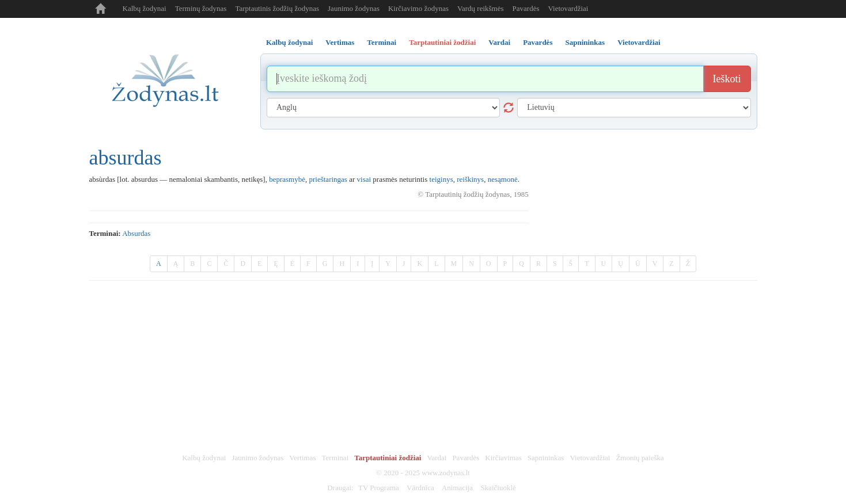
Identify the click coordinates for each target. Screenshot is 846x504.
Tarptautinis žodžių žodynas (277, 8)
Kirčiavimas (503, 458)
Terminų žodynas (201, 8)
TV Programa (379, 488)
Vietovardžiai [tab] (639, 42)
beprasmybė (287, 179)
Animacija (457, 488)
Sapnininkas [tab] (585, 42)
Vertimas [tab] (340, 42)
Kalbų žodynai (145, 8)
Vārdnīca (420, 488)
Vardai (437, 458)
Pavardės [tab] (538, 42)
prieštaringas (328, 179)
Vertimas (302, 458)
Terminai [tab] (382, 42)
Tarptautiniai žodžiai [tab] (442, 42)
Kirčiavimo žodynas (418, 8)
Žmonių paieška (640, 458)
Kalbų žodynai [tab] (289, 42)
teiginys (441, 179)
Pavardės (526, 8)
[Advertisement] (423, 367)
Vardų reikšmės (481, 8)
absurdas (136, 233)
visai (364, 179)
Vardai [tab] (499, 42)
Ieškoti (727, 79)
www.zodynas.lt (446, 473)
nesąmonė (503, 179)
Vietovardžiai (568, 8)
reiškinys (470, 179)
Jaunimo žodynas (354, 8)
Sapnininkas (546, 458)
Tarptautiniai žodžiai (388, 458)
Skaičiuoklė (498, 488)
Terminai (335, 458)
